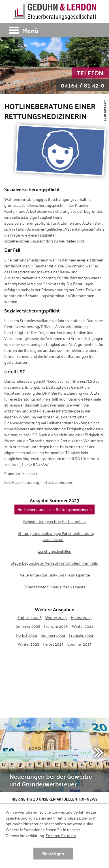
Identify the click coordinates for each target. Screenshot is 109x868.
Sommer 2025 (28, 626)
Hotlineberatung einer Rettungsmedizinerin (55, 510)
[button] (54, 30)
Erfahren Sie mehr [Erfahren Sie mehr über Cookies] (61, 835)
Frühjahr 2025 (56, 626)
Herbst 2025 (81, 617)
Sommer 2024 (53, 635)
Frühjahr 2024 (81, 635)
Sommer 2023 (79, 644)
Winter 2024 (83, 626)
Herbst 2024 (27, 635)
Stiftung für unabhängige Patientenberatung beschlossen (56, 536)
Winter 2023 (28, 644)
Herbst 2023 (53, 644)
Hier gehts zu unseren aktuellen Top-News (54, 799)
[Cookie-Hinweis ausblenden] (53, 854)
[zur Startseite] (54, 12)
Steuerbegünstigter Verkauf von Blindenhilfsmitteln (54, 563)
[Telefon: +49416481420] (82, 79)
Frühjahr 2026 (30, 617)
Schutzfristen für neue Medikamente (54, 587)
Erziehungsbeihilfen (54, 551)
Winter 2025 (56, 617)
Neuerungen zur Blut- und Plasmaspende (55, 575)
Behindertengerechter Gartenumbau (54, 522)
